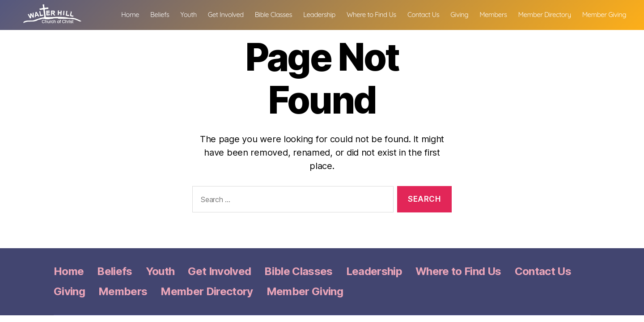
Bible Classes (328, 14)
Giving (515, 14)
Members (548, 14)
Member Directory (600, 14)
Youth (244, 14)
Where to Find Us (426, 14)
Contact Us (478, 14)
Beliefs (215, 14)
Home (185, 14)
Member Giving (604, 25)
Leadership (374, 14)
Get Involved (281, 14)
